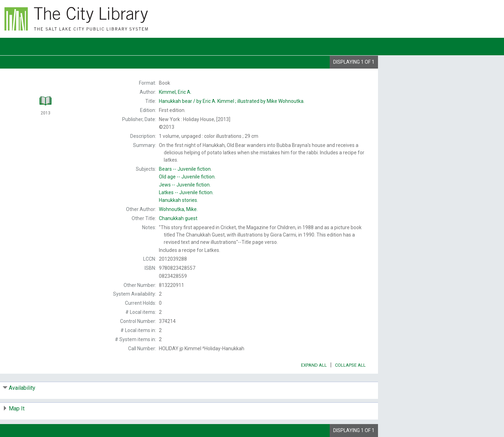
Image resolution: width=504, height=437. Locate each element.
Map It (17, 408)
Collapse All (350, 365)
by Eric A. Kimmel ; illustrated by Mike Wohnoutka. (232, 101)
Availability (22, 388)
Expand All (314, 365)
